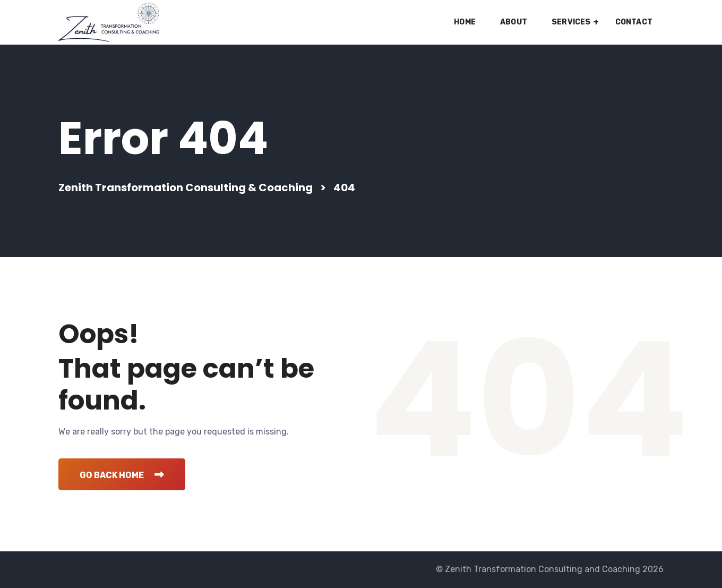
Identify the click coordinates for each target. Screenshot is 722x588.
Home (465, 22)
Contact (634, 22)
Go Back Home (122, 475)
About (514, 22)
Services (571, 22)
